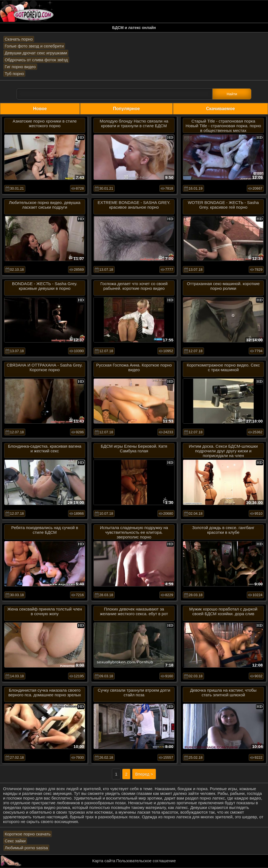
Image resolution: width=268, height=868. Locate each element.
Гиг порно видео (20, 67)
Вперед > (144, 774)
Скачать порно (19, 39)
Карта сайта (104, 861)
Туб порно (14, 74)
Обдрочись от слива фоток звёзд (36, 60)
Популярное (126, 109)
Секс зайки (15, 841)
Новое (40, 109)
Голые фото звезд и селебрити (34, 46)
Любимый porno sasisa (26, 848)
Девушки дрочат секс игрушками (36, 53)
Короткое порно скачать (28, 834)
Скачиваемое (220, 109)
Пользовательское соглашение (146, 861)
